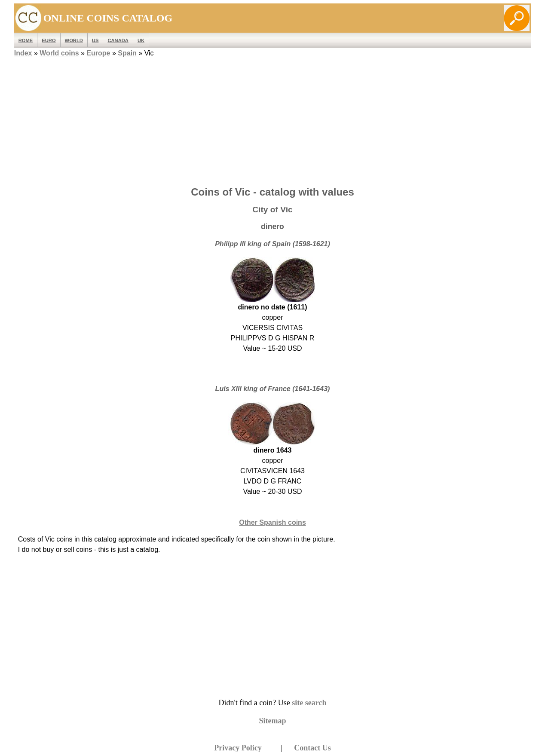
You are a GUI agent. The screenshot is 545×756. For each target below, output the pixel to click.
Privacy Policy (238, 748)
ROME (26, 40)
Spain (127, 53)
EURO (49, 40)
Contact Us (312, 748)
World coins (59, 53)
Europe (98, 53)
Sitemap (273, 721)
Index (23, 53)
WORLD (74, 40)
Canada (118, 40)
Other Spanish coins (272, 522)
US (95, 40)
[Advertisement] (272, 119)
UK (141, 40)
